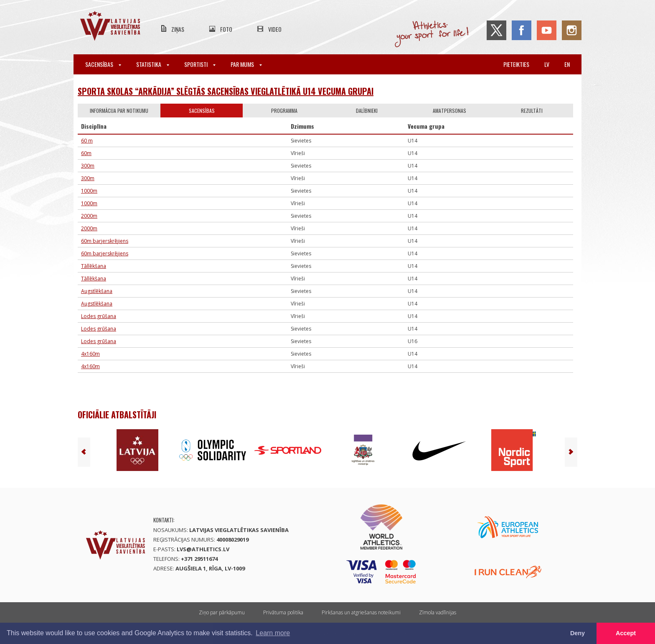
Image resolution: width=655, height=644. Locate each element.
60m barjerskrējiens (105, 241)
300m (88, 166)
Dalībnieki (367, 111)
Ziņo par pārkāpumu (222, 612)
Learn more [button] (273, 633)
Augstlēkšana (97, 291)
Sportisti (200, 64)
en (567, 64)
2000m (89, 216)
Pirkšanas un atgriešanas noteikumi (361, 612)
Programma (284, 111)
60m (86, 153)
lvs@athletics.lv (203, 549)
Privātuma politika (283, 612)
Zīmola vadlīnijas (438, 612)
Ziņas (178, 29)
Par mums (246, 64)
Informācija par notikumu (119, 111)
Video (275, 29)
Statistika (153, 64)
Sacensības (103, 64)
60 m (87, 141)
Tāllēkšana (94, 266)
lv (547, 64)
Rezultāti (532, 111)
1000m (89, 191)
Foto (226, 29)
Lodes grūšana (99, 316)
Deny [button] (578, 633)
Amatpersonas (449, 111)
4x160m (90, 354)
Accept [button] (626, 633)
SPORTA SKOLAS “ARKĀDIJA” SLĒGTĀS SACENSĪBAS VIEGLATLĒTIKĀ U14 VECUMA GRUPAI (226, 91)
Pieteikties (516, 64)
